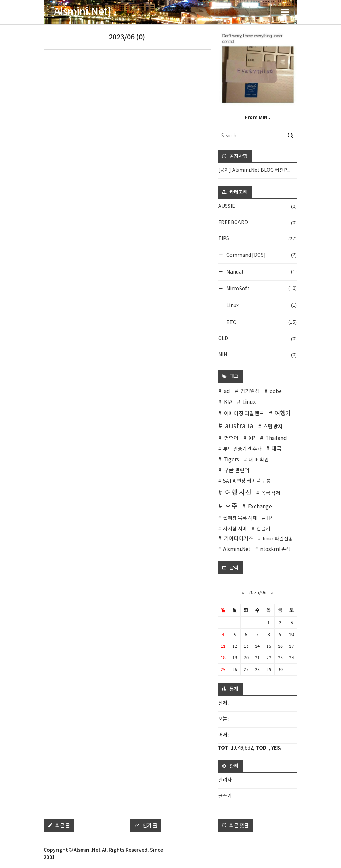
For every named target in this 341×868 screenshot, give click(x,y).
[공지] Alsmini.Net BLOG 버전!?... (254, 170)
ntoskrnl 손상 (275, 550)
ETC (261, 322)
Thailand (276, 439)
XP (252, 439)
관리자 (225, 780)
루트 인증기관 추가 (242, 449)
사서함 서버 (235, 529)
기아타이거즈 (238, 539)
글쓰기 (225, 796)
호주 (231, 506)
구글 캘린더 (237, 471)
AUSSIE (257, 206)
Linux (261, 305)
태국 (276, 449)
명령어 (231, 439)
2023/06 (257, 592)
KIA (228, 402)
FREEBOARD (257, 223)
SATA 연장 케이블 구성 (247, 481)
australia (239, 426)
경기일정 (250, 391)
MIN (257, 355)
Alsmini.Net (237, 550)
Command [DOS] (261, 255)
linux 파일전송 (278, 539)
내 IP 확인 (259, 460)
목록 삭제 (271, 493)
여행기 (283, 414)
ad (227, 391)
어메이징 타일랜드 (244, 414)
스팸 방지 (273, 427)
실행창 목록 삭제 (240, 519)
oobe (276, 392)
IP (270, 518)
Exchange (260, 507)
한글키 (263, 529)
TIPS (257, 239)
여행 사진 (238, 493)
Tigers (232, 460)
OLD (257, 339)
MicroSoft (261, 288)
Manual (261, 272)
